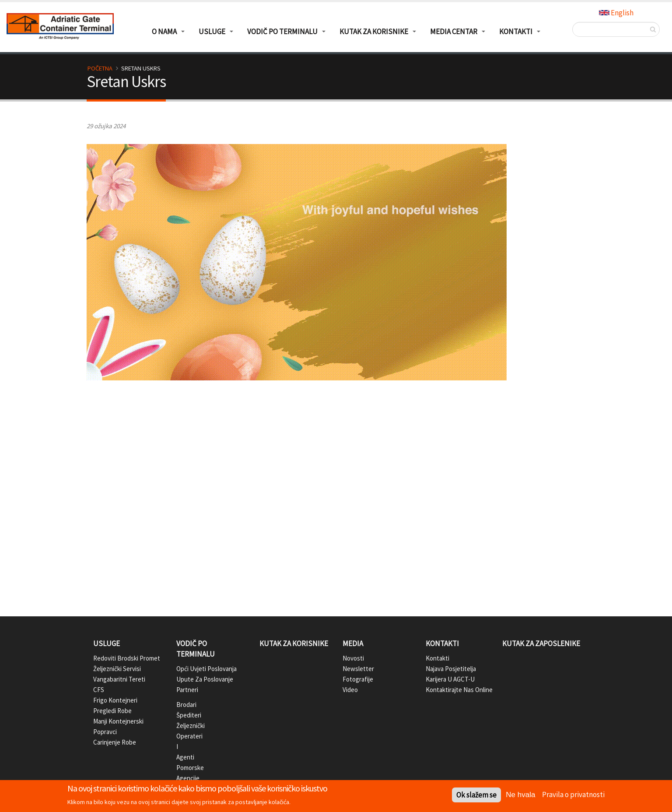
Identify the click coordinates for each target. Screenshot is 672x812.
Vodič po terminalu (196, 649)
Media (353, 643)
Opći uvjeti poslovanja (206, 669)
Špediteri (183, 715)
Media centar (454, 32)
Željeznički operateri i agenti (183, 741)
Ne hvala (520, 795)
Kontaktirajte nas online (459, 690)
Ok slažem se (476, 795)
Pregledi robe (112, 711)
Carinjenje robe (115, 742)
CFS (99, 690)
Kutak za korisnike (294, 643)
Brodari (183, 705)
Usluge (107, 643)
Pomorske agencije (183, 773)
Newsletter (358, 669)
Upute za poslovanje (205, 679)
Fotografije (358, 679)
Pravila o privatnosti (573, 794)
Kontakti (442, 643)
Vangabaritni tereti (119, 679)
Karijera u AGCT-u (450, 679)
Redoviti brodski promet (127, 658)
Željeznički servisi (117, 669)
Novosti (353, 658)
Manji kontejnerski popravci (118, 726)
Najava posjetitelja (451, 669)
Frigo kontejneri (115, 700)
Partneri (183, 690)
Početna (100, 68)
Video (350, 690)
